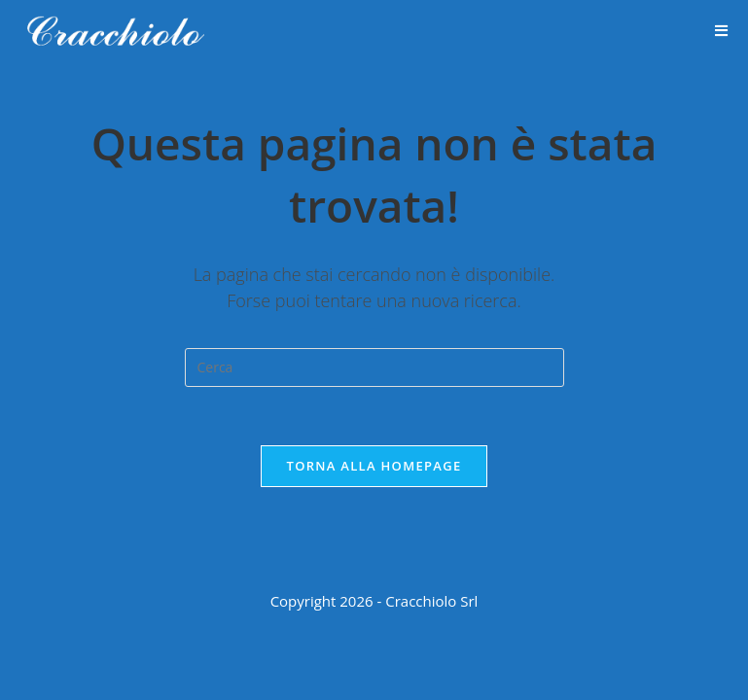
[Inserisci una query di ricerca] (374, 367)
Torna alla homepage (374, 466)
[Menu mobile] (722, 32)
